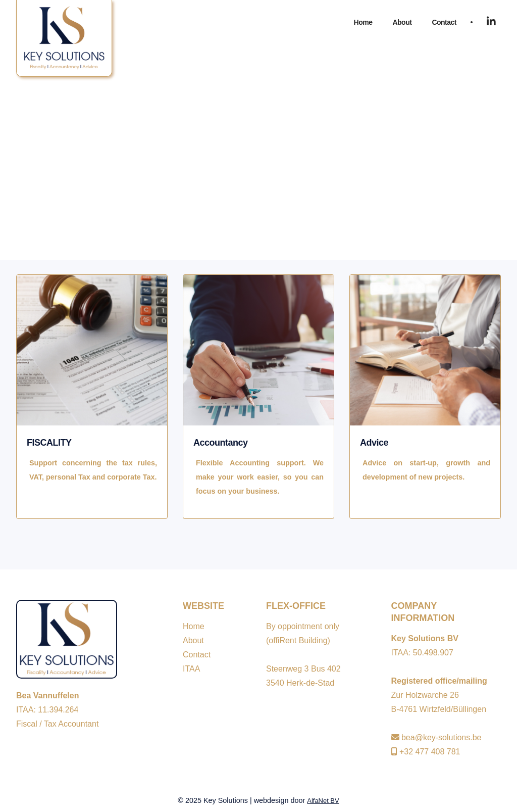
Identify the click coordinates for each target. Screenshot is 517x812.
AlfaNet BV (323, 801)
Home (363, 22)
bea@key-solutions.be (436, 737)
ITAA (191, 669)
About (402, 22)
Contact (444, 22)
